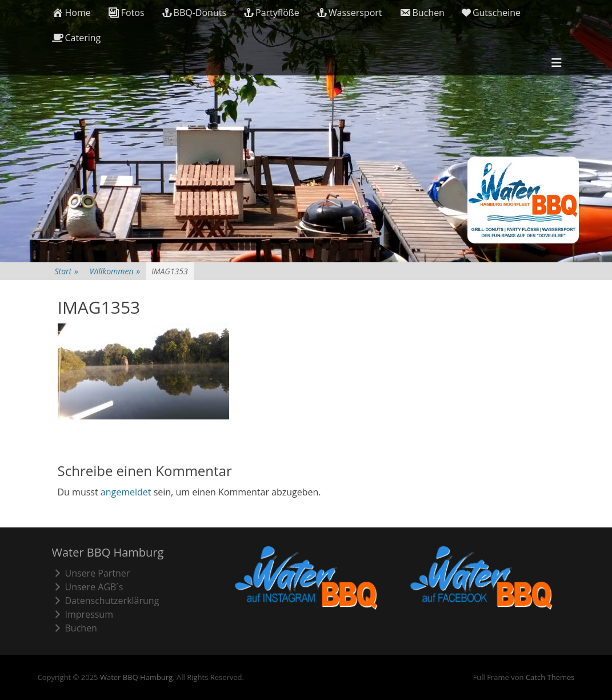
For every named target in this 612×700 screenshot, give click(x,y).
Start (67, 271)
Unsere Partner (91, 573)
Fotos (126, 13)
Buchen (422, 13)
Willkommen (115, 271)
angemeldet (126, 492)
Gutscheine (491, 13)
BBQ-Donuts (194, 13)
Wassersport (349, 13)
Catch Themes (550, 677)
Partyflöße (271, 13)
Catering (77, 38)
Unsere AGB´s (88, 587)
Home (71, 13)
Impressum (83, 614)
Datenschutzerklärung (106, 601)
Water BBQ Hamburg (136, 677)
